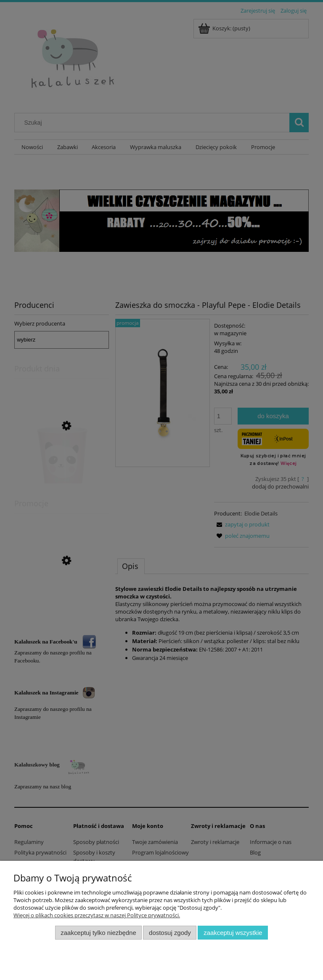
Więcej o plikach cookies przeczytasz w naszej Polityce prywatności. (97, 915)
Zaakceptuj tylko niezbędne (98, 933)
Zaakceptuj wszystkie (233, 933)
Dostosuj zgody (170, 933)
